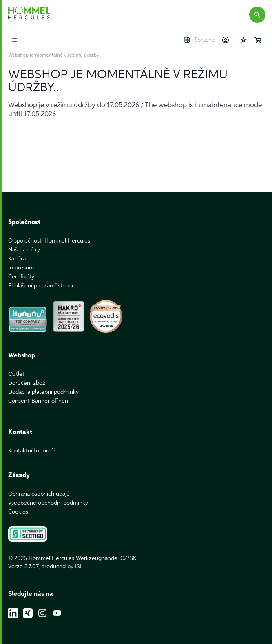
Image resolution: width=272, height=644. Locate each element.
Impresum (21, 268)
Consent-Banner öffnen (38, 401)
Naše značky (24, 250)
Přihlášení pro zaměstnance (43, 286)
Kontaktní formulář (32, 451)
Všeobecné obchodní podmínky (48, 503)
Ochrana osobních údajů (39, 494)
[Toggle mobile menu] (15, 40)
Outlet (16, 374)
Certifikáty (21, 277)
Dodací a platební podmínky (43, 392)
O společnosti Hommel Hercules (49, 241)
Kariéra (17, 259)
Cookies (18, 512)
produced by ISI (61, 567)
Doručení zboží (27, 383)
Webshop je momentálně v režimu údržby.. (55, 55)
